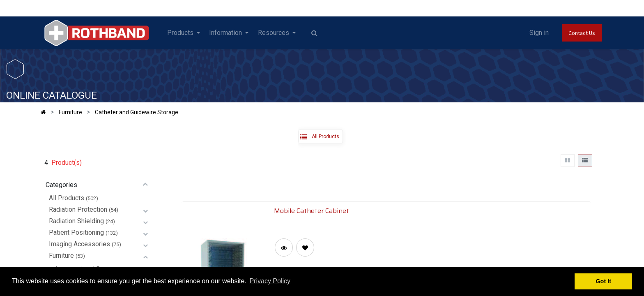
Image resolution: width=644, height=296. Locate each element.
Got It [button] (603, 281)
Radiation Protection (78, 209)
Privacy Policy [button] (270, 281)
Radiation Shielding (76, 221)
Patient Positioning (76, 232)
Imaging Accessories (79, 244)
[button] (305, 247)
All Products (67, 198)
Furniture (61, 256)
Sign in (539, 33)
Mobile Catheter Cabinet (312, 210)
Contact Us (582, 33)
